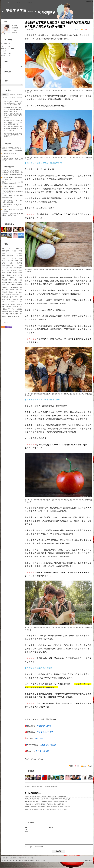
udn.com (90, 860)
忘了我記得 (19, 292)
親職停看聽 (54, 787)
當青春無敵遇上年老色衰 (9, 153)
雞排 (11, 268)
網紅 (8, 285)
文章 (7, 3)
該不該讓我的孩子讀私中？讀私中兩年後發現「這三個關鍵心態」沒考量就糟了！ (47, 809)
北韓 (7, 290)
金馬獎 (4, 263)
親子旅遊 (16, 314)
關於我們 (13, 860)
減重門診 (20, 304)
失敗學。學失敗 (42, 751)
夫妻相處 (4, 309)
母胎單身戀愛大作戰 (17, 287)
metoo (3, 302)
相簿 (19, 3)
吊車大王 (4, 280)
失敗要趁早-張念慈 (45, 732)
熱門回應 (12, 97)
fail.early (39, 738)
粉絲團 (4, 867)
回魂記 (4, 278)
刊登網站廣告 (5, 860)
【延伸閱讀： (31, 214)
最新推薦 (20, 95)
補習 (21, 297)
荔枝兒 (4, 285)
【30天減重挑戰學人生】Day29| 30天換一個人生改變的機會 (13, 192)
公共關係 (13, 285)
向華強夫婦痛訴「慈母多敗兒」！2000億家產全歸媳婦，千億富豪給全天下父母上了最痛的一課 (13, 103)
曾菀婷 (20, 270)
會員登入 (27, 832)
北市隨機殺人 (5, 251)
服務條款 (25, 860)
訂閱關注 (14, 30)
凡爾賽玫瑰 (5, 297)
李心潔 (9, 275)
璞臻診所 (13, 304)
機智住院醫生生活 (17, 295)
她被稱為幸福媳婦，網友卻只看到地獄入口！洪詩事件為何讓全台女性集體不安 (13, 135)
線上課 (4, 299)
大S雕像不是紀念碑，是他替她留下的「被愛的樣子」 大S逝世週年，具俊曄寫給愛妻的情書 (13, 122)
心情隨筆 (33, 787)
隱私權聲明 (39, 860)
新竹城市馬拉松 (18, 268)
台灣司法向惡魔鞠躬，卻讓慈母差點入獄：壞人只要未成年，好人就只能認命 (45, 796)
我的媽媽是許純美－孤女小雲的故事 (12, 151)
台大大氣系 (5, 268)
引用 (84, 766)
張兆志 (4, 253)
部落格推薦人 (9, 224)
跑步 (3, 270)
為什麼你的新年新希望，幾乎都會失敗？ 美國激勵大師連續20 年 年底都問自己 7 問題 (48, 807)
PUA (21, 299)
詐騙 (3, 275)
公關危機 (20, 285)
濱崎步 (16, 261)
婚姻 (11, 311)
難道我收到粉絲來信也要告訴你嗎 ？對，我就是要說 (12, 178)
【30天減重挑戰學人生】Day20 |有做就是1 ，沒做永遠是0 (12, 201)
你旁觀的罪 (19, 253)
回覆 (72, 766)
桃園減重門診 (5, 304)
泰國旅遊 (10, 316)
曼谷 (21, 314)
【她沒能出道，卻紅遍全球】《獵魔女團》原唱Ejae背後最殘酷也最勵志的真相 (46, 801)
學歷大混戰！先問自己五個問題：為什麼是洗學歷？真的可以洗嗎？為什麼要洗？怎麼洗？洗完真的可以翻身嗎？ (13, 173)
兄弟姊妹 (12, 290)
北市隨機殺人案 (18, 248)
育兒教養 (16, 311)
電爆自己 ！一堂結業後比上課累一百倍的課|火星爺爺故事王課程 (13, 215)
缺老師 (15, 282)
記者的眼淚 (5, 156)
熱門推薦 (20, 97)
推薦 (78, 766)
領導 (7, 314)
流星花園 (11, 261)
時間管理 (4, 292)
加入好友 (14, 25)
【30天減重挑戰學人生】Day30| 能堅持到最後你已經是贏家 (12, 187)
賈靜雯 (20, 273)
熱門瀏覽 (5, 97)
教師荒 (10, 282)
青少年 (14, 309)
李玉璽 (20, 251)
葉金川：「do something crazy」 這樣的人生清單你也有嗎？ (13, 183)
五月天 (14, 258)
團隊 (11, 314)
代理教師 (4, 282)
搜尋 (21, 66)
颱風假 (20, 265)
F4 (9, 258)
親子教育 (40, 759)
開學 (3, 307)
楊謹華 (4, 273)
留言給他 (14, 33)
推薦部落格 (15, 28)
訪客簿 (30, 3)
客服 (44, 860)
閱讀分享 (8, 295)
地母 (21, 261)
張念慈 (3, 34)
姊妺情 (20, 282)
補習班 (9, 299)
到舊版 (31, 12)
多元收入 (16, 316)
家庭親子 (40, 787)
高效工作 (11, 292)
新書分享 (14, 270)
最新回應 (12, 95)
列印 (91, 766)
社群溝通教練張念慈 (7, 265)
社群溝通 (20, 263)
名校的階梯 (5, 311)
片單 (9, 309)
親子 (28, 759)
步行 (11, 297)
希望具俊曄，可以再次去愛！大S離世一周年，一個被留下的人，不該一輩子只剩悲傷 (48, 799)
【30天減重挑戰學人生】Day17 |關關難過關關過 (12, 210)
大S (3, 248)
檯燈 (21, 311)
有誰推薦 (31, 771)
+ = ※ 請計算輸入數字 (35, 847)
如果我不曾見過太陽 (7, 256)
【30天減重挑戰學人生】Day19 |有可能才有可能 (12, 206)
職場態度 (9, 307)
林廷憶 (20, 275)
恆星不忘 (4, 261)
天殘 (21, 290)
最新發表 (5, 95)
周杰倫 (20, 258)
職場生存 (15, 307)
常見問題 (19, 860)
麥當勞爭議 (12, 302)
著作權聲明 (31, 860)
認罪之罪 (20, 256)
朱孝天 (4, 258)
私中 (9, 248)
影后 (21, 302)
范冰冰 (11, 263)
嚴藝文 (9, 273)
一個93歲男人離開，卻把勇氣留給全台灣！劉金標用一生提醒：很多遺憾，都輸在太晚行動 (13, 109)
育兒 (21, 307)
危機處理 (4, 287)
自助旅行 (4, 316)
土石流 (16, 280)
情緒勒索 (15, 299)
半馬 (8, 270)
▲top (91, 858)
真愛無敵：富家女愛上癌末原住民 (12, 148)
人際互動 (20, 309)
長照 (3, 295)
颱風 (10, 280)
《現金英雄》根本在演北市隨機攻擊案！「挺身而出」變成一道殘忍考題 (44, 804)
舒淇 (14, 275)
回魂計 (15, 273)
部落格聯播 (9, 327)
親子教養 (33, 759)
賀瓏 (17, 290)
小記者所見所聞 (14, 11)
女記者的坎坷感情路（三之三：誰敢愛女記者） (13, 160)
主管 (3, 314)
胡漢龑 (20, 278)
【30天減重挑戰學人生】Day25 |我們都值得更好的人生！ (12, 197)
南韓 (3, 290)
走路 (16, 297)
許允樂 (14, 251)
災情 (21, 280)
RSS (3, 327)
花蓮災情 (12, 278)
